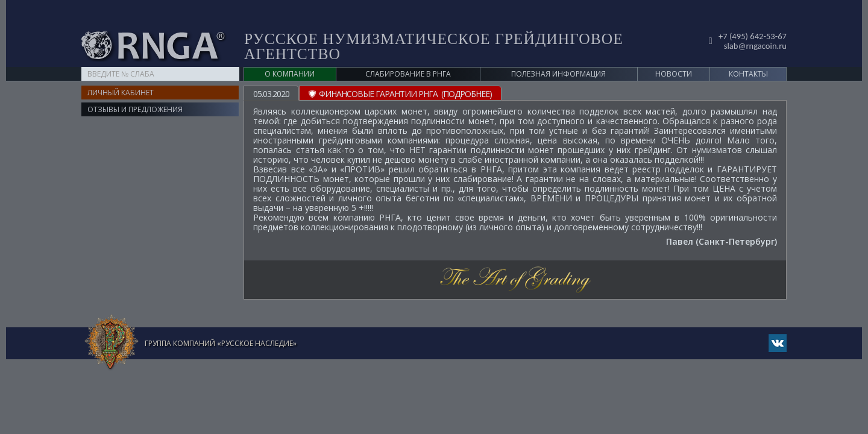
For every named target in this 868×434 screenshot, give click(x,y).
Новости (674, 55)
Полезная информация (558, 55)
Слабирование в (408, 55)
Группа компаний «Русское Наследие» (221, 325)
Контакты (748, 55)
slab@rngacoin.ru (753, 26)
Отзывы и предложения (135, 91)
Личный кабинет (121, 74)
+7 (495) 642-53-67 (750, 17)
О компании (290, 55)
